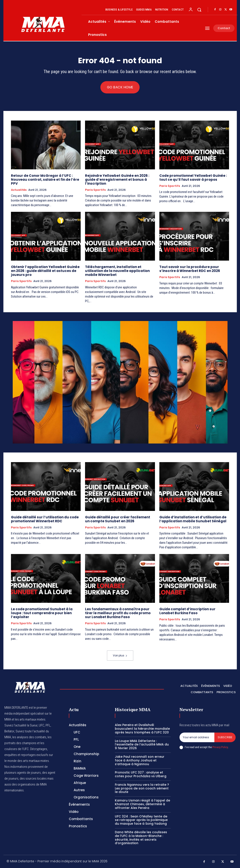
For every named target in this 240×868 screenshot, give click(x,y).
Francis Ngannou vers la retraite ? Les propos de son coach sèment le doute (142, 788)
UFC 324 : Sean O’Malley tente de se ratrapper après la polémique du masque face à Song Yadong (141, 820)
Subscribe (225, 737)
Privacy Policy (220, 747)
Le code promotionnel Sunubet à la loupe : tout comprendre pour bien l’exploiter (42, 613)
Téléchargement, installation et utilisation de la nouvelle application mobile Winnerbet (117, 271)
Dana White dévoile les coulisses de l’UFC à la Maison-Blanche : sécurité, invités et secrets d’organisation (141, 838)
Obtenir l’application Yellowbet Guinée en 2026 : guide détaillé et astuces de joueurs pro (45, 271)
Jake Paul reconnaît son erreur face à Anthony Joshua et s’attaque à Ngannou (140, 760)
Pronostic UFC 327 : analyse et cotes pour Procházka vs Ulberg (141, 774)
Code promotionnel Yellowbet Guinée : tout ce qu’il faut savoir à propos (193, 178)
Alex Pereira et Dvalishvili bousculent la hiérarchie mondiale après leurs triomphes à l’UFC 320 (142, 729)
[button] (199, 10)
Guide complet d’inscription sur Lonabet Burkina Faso (187, 611)
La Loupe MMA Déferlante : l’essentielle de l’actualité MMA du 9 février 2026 (142, 745)
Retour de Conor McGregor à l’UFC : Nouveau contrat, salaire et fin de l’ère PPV (45, 180)
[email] (197, 737)
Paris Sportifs (95, 190)
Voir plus (120, 655)
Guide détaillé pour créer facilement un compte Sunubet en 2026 (118, 519)
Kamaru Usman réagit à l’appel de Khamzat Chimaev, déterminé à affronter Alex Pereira (142, 804)
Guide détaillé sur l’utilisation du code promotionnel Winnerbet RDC (45, 519)
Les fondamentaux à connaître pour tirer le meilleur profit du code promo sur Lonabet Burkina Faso (118, 613)
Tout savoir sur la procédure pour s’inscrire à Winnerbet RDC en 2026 (190, 269)
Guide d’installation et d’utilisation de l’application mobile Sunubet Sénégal (193, 519)
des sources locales (33, 779)
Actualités (19, 190)
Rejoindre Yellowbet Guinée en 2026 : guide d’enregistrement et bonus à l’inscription (117, 180)
